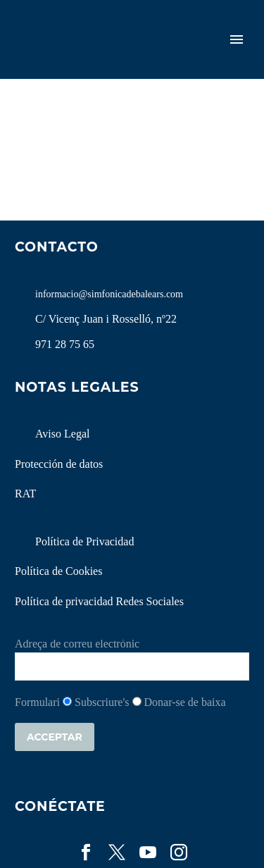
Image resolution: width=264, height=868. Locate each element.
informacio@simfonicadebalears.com (109, 294)
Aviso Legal (62, 434)
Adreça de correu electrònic (77, 644)
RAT (25, 494)
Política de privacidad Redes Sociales (99, 601)
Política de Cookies (58, 571)
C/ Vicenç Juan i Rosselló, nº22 (106, 319)
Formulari (37, 702)
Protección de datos (59, 464)
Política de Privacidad (84, 541)
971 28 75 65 (65, 344)
